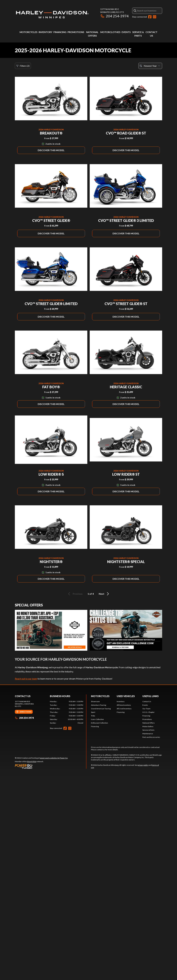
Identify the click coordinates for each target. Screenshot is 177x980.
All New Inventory (124, 705)
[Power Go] (41, 766)
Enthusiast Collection (99, 723)
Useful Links (150, 696)
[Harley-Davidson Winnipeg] (52, 14)
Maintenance (148, 734)
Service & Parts (148, 730)
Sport (93, 712)
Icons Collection (97, 719)
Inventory (45, 32)
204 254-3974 (114, 16)
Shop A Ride (32, 761)
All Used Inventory (124, 709)
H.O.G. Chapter (148, 712)
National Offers (149, 723)
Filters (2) (23, 66)
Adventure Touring (99, 705)
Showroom (95, 701)
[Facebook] (150, 17)
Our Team (146, 709)
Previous (75, 594)
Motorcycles (29, 32)
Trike (93, 716)
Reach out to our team (26, 679)
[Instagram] (155, 17)
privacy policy (143, 765)
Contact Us (147, 701)
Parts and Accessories (151, 737)
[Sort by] (150, 66)
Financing (60, 32)
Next (104, 594)
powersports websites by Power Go (54, 758)
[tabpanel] (67, 712)
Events (126, 32)
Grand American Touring (101, 709)
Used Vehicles (126, 696)
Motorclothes (110, 32)
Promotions (76, 32)
